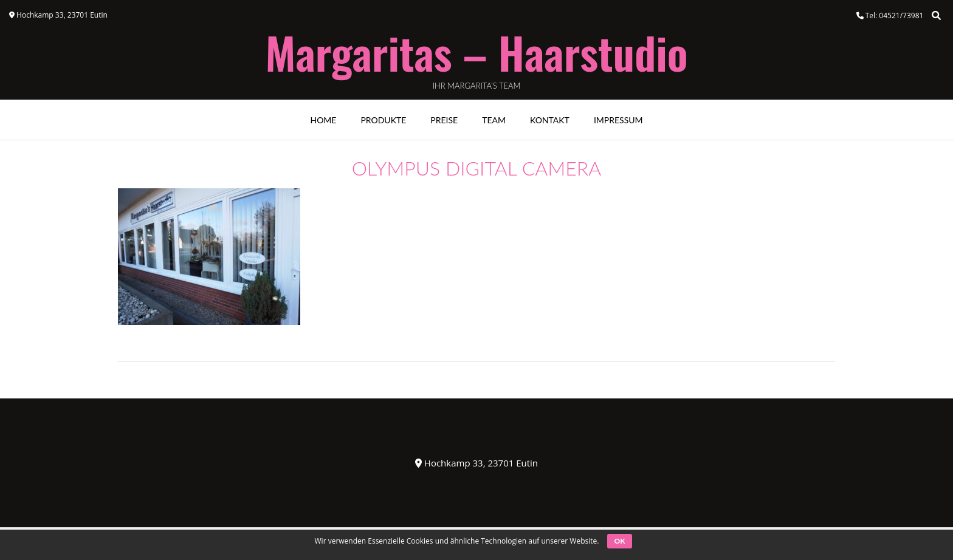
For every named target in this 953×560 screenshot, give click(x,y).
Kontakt (550, 120)
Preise (444, 120)
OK (620, 541)
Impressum (618, 120)
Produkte (383, 120)
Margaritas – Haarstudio (476, 52)
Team (494, 120)
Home (323, 120)
